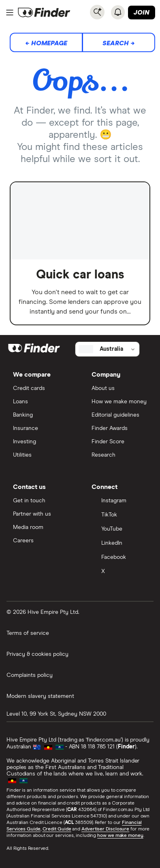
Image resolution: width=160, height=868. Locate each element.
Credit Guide (57, 829)
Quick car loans (80, 275)
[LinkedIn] (119, 544)
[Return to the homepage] (44, 12)
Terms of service (28, 633)
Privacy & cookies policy (37, 654)
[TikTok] (119, 515)
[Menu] (10, 13)
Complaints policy (30, 675)
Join (142, 13)
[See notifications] (118, 12)
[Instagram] (119, 501)
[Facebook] (119, 558)
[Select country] (107, 349)
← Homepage (46, 43)
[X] (119, 572)
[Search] (97, 12)
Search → (119, 43)
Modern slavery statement (40, 696)
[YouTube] (119, 530)
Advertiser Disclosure (105, 829)
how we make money (120, 836)
